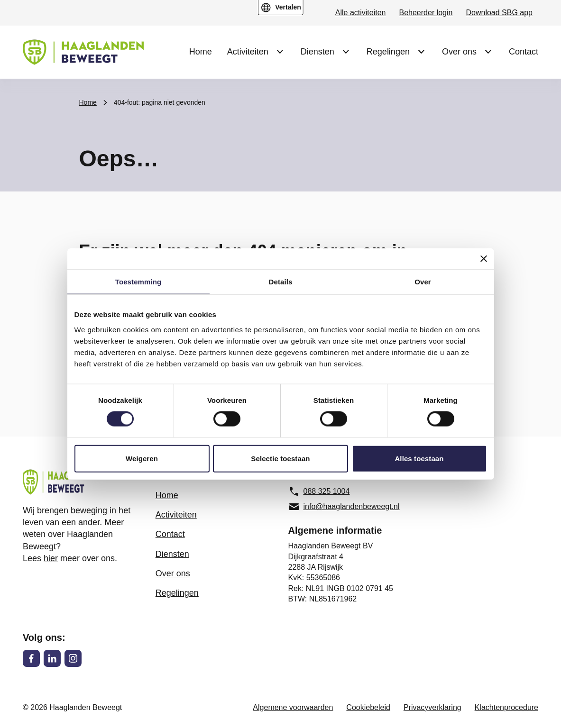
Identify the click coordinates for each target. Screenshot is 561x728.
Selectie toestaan (280, 458)
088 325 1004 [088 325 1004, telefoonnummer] (319, 491)
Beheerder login (426, 13)
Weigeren (142, 458)
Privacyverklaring (432, 707)
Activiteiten (248, 52)
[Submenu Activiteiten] (280, 52)
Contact (524, 52)
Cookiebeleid (368, 707)
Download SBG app (499, 13)
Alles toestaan (419, 458)
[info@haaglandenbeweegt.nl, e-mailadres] (347, 507)
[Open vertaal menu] (280, 8)
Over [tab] (423, 282)
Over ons (459, 52)
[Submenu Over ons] (488, 52)
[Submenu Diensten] (346, 52)
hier (51, 558)
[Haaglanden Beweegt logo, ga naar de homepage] (83, 52)
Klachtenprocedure (506, 707)
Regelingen (388, 52)
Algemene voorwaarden (293, 707)
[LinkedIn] (52, 658)
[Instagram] (73, 658)
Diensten (317, 52)
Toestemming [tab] (138, 282)
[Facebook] (31, 658)
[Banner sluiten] (484, 259)
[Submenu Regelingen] (421, 52)
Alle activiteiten (361, 13)
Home (201, 52)
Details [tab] (281, 282)
